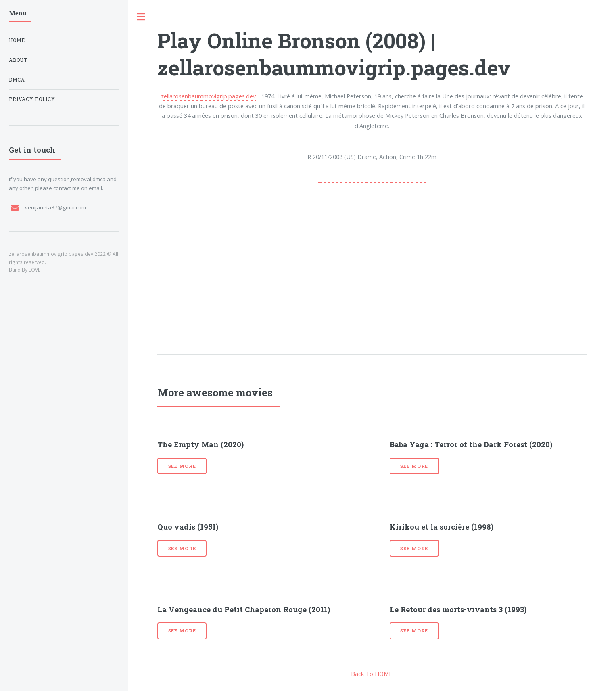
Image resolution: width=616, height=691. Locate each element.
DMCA (17, 80)
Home (17, 40)
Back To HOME (372, 674)
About (18, 60)
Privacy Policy (32, 99)
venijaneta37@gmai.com (55, 207)
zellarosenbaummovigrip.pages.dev (208, 96)
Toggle (141, 17)
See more (182, 466)
